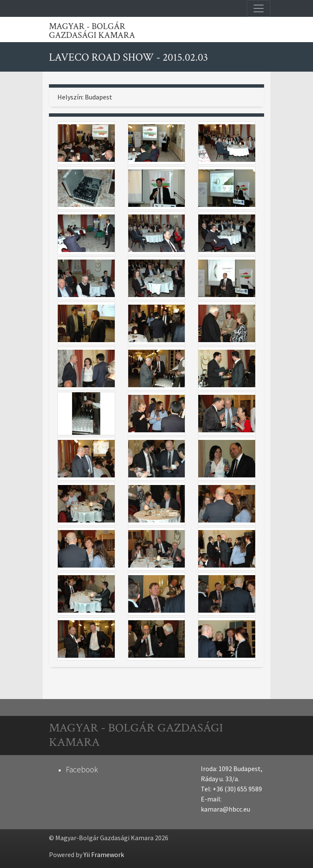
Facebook (82, 769)
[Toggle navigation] (259, 8)
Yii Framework (104, 855)
